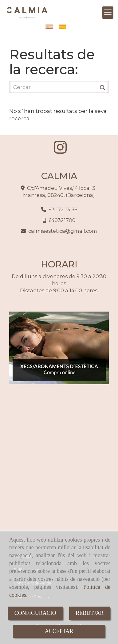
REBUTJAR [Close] (90, 613)
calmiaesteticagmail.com (63, 231)
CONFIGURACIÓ (35, 613)
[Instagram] (60, 151)
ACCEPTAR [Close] (59, 631)
